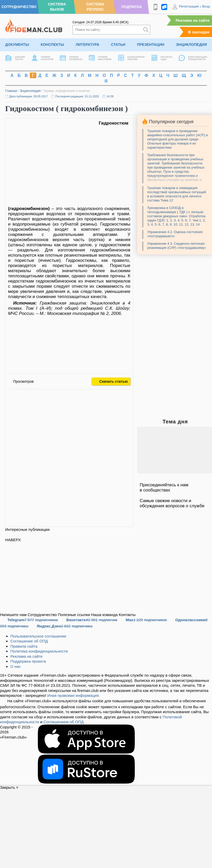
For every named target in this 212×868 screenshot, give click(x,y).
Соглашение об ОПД (29, 641)
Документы (17, 45)
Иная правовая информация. (74, 695)
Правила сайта (24, 646)
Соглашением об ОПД (63, 722)
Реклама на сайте (193, 20)
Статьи (118, 45)
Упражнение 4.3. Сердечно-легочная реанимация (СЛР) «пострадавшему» (177, 246)
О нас (16, 666)
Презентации (151, 45)
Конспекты (52, 45)
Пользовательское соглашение (38, 636)
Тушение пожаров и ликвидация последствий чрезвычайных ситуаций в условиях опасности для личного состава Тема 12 (177, 194)
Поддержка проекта (28, 661)
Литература (87, 45)
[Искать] (146, 30)
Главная (11, 91)
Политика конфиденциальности (39, 651)
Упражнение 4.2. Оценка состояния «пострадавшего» (175, 234)
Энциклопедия (191, 45)
